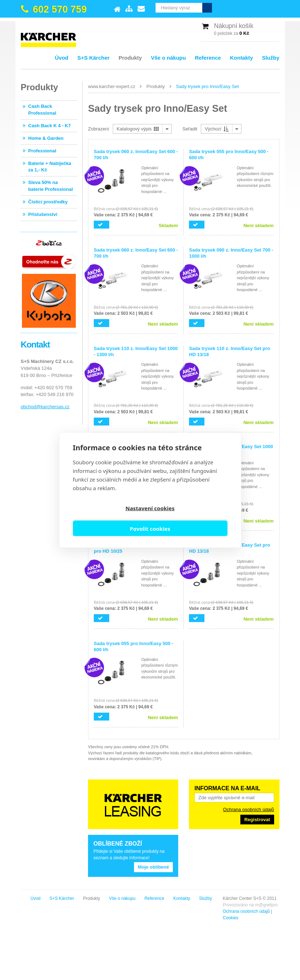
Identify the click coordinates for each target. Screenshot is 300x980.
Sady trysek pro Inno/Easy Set (207, 86)
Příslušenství (43, 214)
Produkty (130, 58)
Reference (208, 58)
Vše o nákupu (169, 58)
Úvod (62, 58)
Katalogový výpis (138, 129)
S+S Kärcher (93, 58)
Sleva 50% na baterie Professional (51, 186)
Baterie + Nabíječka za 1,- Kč (50, 167)
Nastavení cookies (110, 519)
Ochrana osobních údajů (249, 809)
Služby (271, 58)
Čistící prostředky (48, 202)
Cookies (29, 918)
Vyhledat (275, 8)
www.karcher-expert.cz (112, 86)
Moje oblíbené (154, 867)
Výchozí (217, 129)
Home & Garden (46, 138)
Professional (42, 151)
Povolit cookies (190, 519)
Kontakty (241, 58)
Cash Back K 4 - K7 (50, 126)
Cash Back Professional (42, 109)
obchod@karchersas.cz (45, 407)
